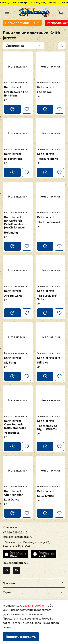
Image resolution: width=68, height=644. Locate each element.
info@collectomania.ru (17, 537)
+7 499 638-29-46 (15, 532)
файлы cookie (34, 605)
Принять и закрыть (21, 637)
